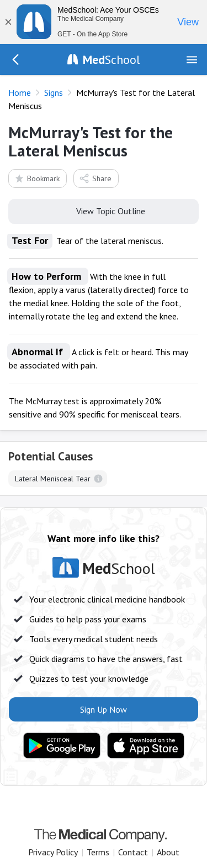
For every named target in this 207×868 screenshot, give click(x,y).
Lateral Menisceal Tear (53, 479)
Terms (98, 852)
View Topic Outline (104, 210)
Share (95, 178)
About (168, 852)
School (112, 59)
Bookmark (37, 178)
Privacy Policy (53, 852)
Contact (133, 852)
